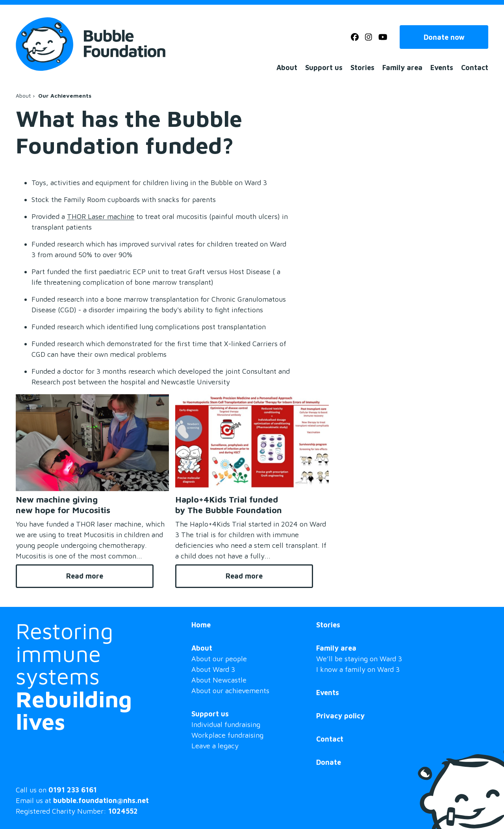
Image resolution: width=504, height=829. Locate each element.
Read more (110, 576)
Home (201, 625)
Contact (475, 68)
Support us (324, 68)
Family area (402, 68)
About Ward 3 (213, 669)
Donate (329, 762)
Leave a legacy (215, 746)
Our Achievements (65, 96)
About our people (219, 659)
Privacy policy (340, 716)
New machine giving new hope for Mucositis (63, 505)
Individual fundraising (226, 724)
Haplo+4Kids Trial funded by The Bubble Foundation (229, 505)
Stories (362, 68)
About (287, 68)
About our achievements (230, 691)
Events (442, 68)
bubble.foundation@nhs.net (101, 800)
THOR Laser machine (101, 216)
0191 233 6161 (73, 790)
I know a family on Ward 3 (358, 669)
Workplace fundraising (227, 735)
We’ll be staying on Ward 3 (359, 659)
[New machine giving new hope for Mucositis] (92, 443)
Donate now (444, 37)
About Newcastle (219, 680)
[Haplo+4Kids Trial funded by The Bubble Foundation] (252, 443)
